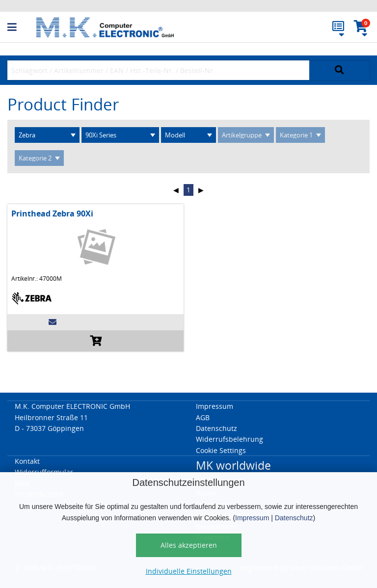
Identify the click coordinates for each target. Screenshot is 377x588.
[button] (22, 27)
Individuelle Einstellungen (189, 571)
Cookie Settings (221, 450)
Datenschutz (294, 518)
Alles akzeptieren (189, 545)
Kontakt (27, 461)
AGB (203, 417)
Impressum (252, 518)
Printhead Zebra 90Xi (52, 214)
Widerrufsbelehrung (229, 439)
